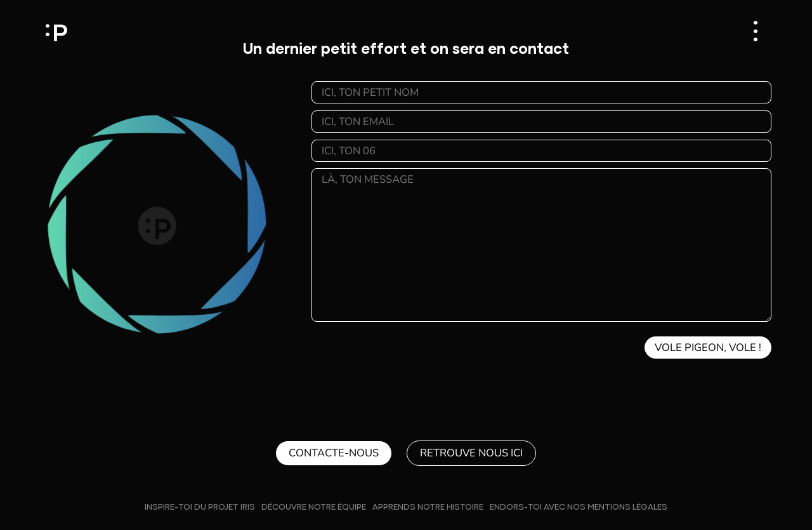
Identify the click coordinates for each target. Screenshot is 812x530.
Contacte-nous (334, 453)
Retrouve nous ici (471, 453)
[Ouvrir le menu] (756, 31)
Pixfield (56, 31)
